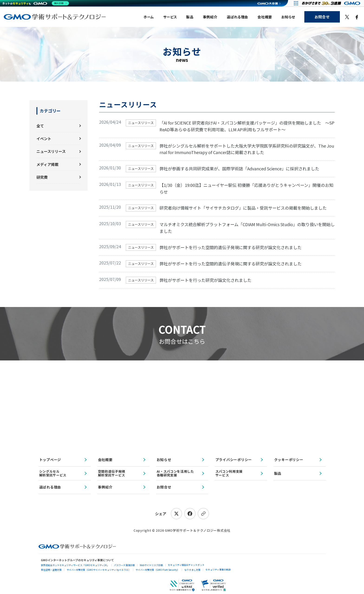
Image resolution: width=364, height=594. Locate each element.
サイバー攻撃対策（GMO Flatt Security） (158, 570)
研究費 (42, 177)
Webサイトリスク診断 (151, 565)
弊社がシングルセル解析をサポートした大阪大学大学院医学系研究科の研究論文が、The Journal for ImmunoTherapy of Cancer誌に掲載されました (247, 149)
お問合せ (322, 17)
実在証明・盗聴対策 (51, 570)
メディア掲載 (47, 164)
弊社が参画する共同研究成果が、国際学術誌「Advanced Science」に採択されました (239, 168)
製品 (190, 17)
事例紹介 (210, 17)
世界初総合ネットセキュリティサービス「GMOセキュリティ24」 (75, 565)
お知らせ (288, 17)
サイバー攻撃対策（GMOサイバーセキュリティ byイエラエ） (99, 570)
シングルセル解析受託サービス (53, 473)
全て (40, 126)
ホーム (149, 17)
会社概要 (265, 17)
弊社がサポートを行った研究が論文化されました (205, 280)
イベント (44, 139)
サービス (170, 17)
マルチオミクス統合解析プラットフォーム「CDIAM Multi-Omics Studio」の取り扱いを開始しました (247, 228)
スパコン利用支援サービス (229, 473)
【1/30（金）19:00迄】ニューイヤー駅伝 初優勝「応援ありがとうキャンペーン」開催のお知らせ (246, 188)
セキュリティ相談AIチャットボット (186, 565)
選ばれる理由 (238, 17)
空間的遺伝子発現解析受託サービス (112, 473)
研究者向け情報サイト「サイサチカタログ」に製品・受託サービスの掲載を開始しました (243, 208)
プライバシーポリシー (234, 460)
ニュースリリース (51, 151)
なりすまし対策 (192, 570)
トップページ (50, 460)
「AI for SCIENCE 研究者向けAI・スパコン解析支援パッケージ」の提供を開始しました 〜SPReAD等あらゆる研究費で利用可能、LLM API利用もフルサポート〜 (247, 126)
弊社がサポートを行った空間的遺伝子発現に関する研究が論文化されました (231, 247)
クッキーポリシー (289, 460)
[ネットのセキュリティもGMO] (36, 3)
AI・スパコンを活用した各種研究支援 (175, 473)
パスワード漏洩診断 (124, 565)
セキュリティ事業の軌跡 (218, 569)
